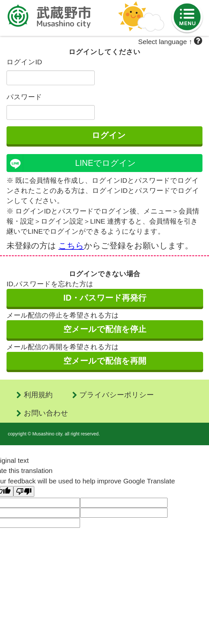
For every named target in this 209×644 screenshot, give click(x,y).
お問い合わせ (46, 413)
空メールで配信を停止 (105, 329)
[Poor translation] (24, 491)
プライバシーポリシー (117, 395)
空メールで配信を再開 (105, 361)
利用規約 (38, 395)
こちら (71, 245)
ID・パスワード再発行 (105, 298)
